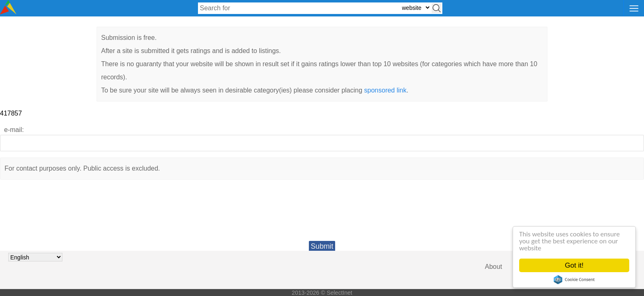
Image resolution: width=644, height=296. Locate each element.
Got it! (574, 265)
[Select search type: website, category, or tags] (416, 8)
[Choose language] (35, 257)
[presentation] (322, 217)
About (494, 267)
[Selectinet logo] (8, 12)
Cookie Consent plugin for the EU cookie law (574, 280)
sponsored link (385, 90)
